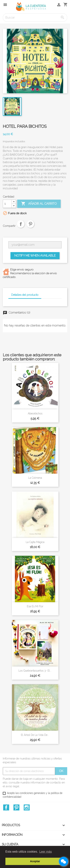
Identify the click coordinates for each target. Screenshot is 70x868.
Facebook (6, 807)
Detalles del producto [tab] (25, 295)
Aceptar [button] (35, 861)
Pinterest (30, 227)
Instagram (27, 807)
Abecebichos (35, 413)
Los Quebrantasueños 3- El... (35, 671)
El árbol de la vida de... (35, 735)
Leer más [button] (46, 852)
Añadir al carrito (39, 204)
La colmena (35, 478)
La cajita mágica (35, 542)
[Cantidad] (7, 204)
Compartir (21, 227)
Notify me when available (35, 256)
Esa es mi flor (35, 606)
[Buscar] (35, 18)
